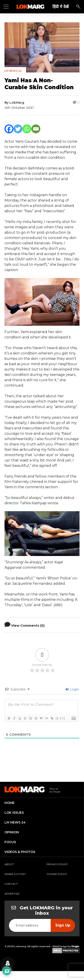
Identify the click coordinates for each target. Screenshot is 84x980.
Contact (11, 884)
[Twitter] (18, 129)
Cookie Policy (57, 874)
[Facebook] (9, 129)
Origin (75, 946)
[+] (62, 718)
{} (57, 718)
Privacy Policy (57, 864)
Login (72, 689)
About (9, 864)
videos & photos (20, 852)
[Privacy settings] (8, 964)
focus (10, 842)
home (10, 803)
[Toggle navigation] (6, 7)
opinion (12, 832)
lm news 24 (15, 822)
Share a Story (15, 874)
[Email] (36, 129)
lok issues (14, 813)
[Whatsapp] (27, 129)
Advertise (12, 894)
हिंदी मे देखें (60, 7)
